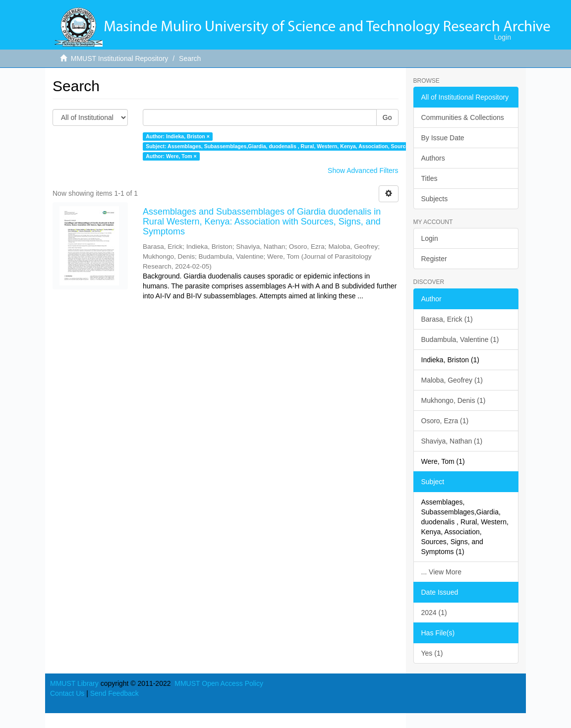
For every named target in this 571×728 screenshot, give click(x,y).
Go (387, 117)
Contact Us (67, 693)
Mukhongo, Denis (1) (454, 400)
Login (430, 238)
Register (434, 259)
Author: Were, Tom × (171, 156)
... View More (441, 572)
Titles (429, 178)
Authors (433, 158)
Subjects (435, 199)
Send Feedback (114, 693)
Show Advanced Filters (363, 170)
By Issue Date (443, 138)
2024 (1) (434, 613)
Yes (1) (432, 653)
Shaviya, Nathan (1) (452, 441)
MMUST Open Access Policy (219, 683)
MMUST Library (74, 683)
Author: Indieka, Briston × (178, 136)
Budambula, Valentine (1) (460, 339)
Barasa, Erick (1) (447, 319)
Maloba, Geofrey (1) (452, 380)
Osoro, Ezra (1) (445, 421)
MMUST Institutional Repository (120, 58)
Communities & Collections (463, 117)
